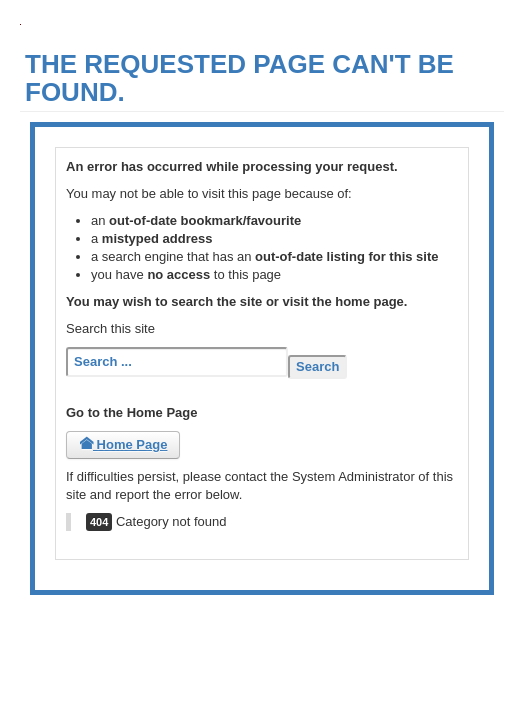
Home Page (123, 444)
